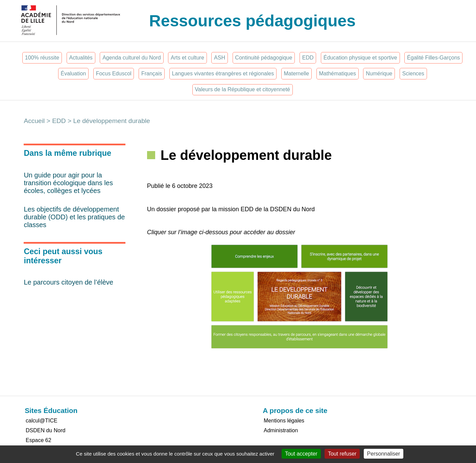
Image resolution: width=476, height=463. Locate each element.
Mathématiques (337, 74)
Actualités (81, 58)
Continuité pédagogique (264, 58)
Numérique (379, 74)
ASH (220, 58)
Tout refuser (342, 454)
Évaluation (74, 74)
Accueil (34, 121)
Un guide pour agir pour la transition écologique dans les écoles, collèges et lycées (68, 183)
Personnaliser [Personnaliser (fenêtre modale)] (384, 454)
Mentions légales (284, 421)
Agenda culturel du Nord (132, 58)
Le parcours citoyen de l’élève (68, 282)
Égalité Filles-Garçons (434, 58)
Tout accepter (301, 454)
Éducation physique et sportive (360, 58)
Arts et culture (187, 58)
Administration (281, 430)
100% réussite (42, 58)
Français (152, 74)
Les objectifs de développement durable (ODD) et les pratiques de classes (74, 217)
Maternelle (296, 74)
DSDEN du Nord (45, 430)
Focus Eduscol (114, 74)
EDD (308, 58)
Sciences (413, 74)
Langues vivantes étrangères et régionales (223, 74)
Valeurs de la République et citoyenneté (242, 89)
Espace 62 (39, 440)
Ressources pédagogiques (252, 21)
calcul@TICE (42, 421)
